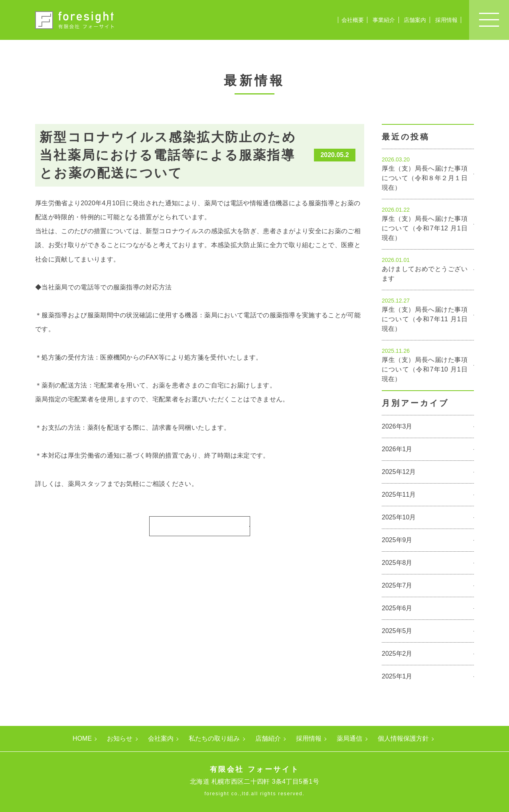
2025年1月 (397, 676)
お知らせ (120, 739)
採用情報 (446, 20)
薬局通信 (349, 739)
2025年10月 (399, 517)
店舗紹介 (268, 739)
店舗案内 (415, 20)
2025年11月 (399, 494)
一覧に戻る (197, 526)
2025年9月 (397, 540)
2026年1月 (397, 449)
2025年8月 (397, 563)
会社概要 (353, 20)
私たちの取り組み (214, 739)
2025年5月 (397, 631)
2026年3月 (397, 426)
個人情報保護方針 (403, 739)
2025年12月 (399, 472)
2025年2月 (397, 654)
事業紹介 (384, 20)
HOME (82, 739)
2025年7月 (397, 585)
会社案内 (161, 739)
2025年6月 (397, 608)
